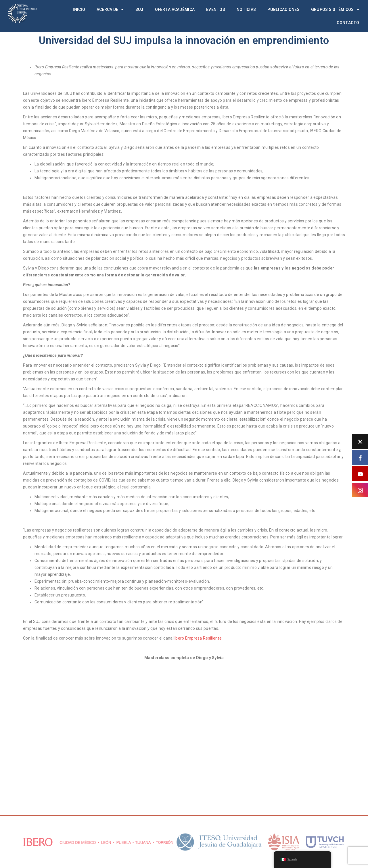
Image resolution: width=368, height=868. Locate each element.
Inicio (79, 9)
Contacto (348, 23)
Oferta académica (175, 9)
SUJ (139, 9)
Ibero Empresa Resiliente (198, 638)
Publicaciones (283, 9)
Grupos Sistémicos (335, 9)
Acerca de (110, 9)
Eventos (216, 9)
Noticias (246, 9)
